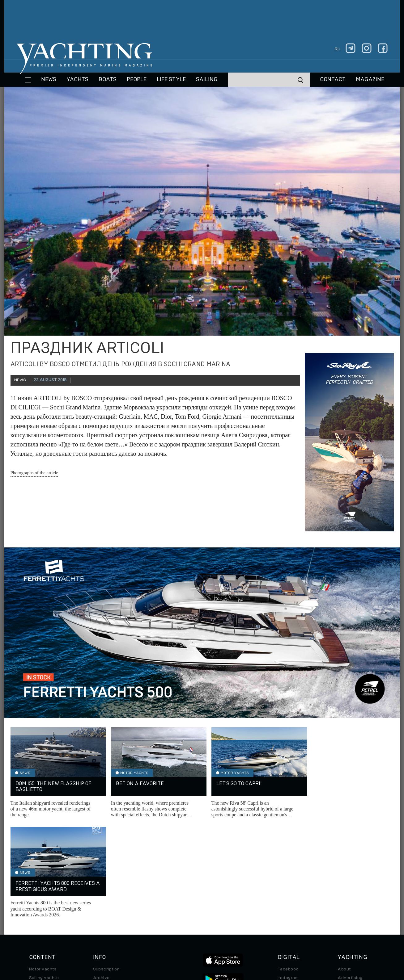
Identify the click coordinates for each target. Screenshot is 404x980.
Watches (38, 921)
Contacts (347, 886)
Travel (36, 895)
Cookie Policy (263, 938)
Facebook (288, 869)
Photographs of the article (34, 473)
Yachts (77, 80)
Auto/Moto (40, 912)
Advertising (350, 878)
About (344, 869)
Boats (35, 886)
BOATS (108, 80)
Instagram (288, 878)
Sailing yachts (44, 878)
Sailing (207, 80)
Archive (101, 878)
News (49, 80)
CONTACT (333, 80)
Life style (171, 80)
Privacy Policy (197, 938)
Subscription (106, 869)
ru (338, 49)
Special (37, 904)
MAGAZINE (370, 80)
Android (286, 904)
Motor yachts (43, 869)
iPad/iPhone (291, 895)
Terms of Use (231, 938)
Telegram (287, 886)
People (137, 80)
